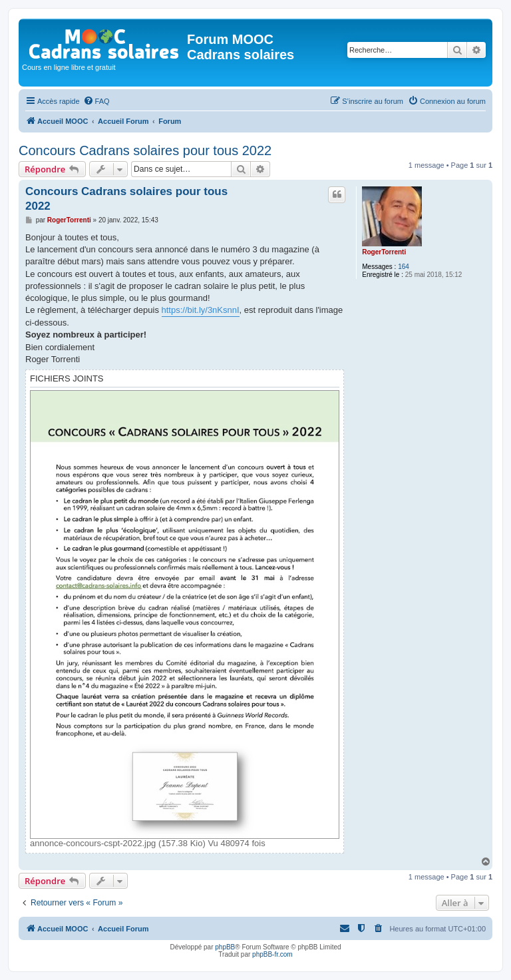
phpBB (225, 947)
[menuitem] (96, 101)
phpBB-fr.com (272, 954)
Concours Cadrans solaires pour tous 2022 (145, 150)
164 (404, 267)
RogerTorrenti (384, 252)
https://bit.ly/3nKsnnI (201, 310)
